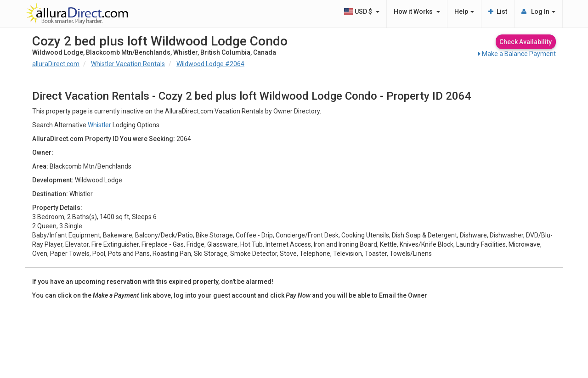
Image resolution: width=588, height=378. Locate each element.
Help (464, 11)
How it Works (417, 11)
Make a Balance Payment (517, 54)
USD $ (362, 11)
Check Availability (526, 42)
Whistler (99, 125)
